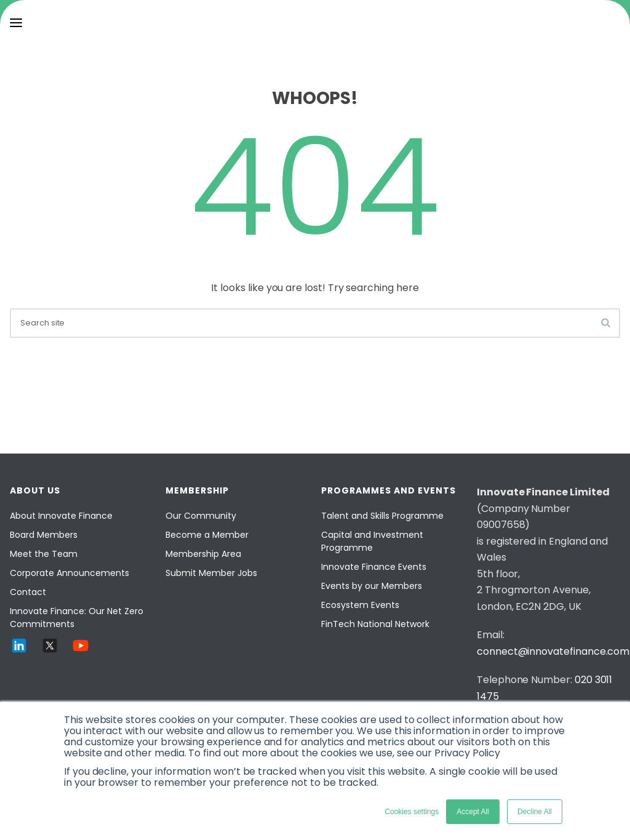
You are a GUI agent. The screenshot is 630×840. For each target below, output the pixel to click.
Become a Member (207, 535)
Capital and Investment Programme (372, 541)
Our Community (201, 516)
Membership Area (203, 554)
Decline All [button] (535, 812)
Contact (28, 592)
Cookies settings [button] (412, 812)
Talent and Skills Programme (382, 516)
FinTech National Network (375, 624)
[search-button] (606, 322)
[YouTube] (81, 651)
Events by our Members (372, 586)
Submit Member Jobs (211, 573)
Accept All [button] (473, 812)
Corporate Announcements (70, 573)
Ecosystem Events (360, 605)
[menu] (16, 23)
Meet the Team (44, 554)
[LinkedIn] (19, 651)
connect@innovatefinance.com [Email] (553, 651)
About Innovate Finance (61, 516)
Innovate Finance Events (374, 567)
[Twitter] (50, 651)
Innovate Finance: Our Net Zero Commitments (77, 618)
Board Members (44, 535)
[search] (315, 323)
